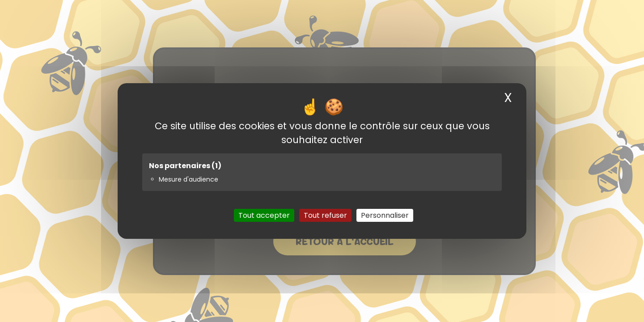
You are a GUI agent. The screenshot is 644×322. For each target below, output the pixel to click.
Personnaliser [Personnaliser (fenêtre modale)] (385, 215)
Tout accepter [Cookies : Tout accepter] (264, 215)
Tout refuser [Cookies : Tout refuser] (325, 215)
